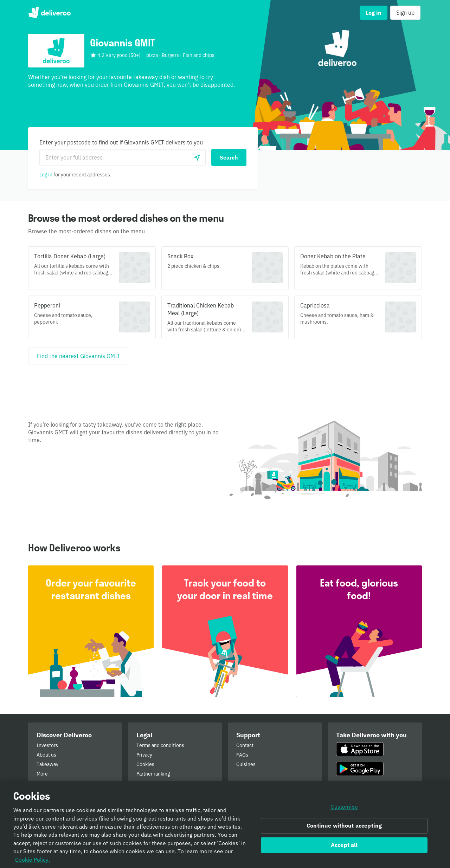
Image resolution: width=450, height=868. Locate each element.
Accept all (344, 847)
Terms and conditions (160, 745)
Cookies (145, 764)
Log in (46, 175)
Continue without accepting (344, 828)
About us (46, 755)
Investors (47, 745)
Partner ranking (153, 774)
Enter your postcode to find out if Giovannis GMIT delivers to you (121, 142)
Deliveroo (49, 13)
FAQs (242, 755)
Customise (344, 809)
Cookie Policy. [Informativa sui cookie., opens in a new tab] (33, 862)
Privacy (144, 755)
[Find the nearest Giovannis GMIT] (79, 356)
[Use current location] (197, 157)
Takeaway (47, 764)
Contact (245, 745)
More (42, 774)
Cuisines (246, 764)
